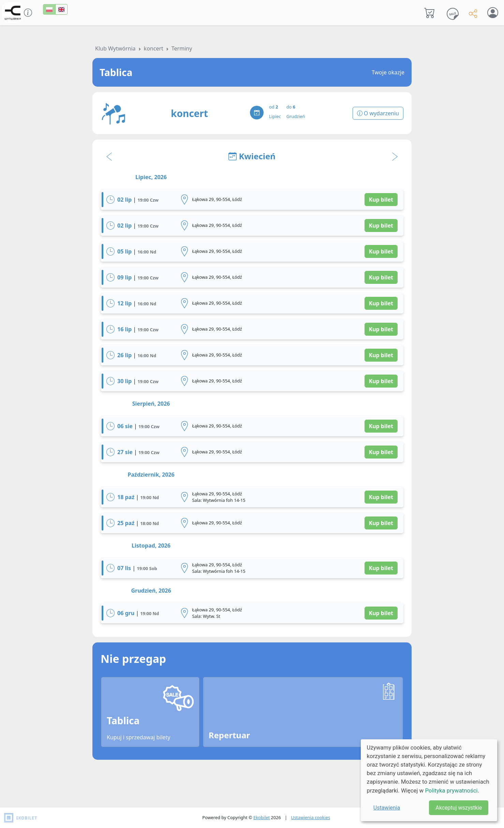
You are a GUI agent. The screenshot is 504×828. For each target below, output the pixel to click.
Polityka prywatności (451, 790)
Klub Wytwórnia (115, 48)
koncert (154, 48)
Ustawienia (387, 808)
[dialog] (429, 780)
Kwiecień (252, 156)
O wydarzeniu (378, 113)
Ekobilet (262, 817)
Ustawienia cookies (310, 817)
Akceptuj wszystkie (459, 808)
